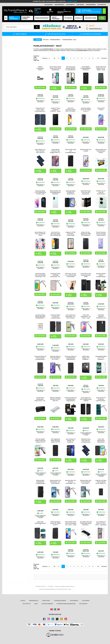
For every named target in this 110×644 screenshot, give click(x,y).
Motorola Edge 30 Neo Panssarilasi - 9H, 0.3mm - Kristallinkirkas (55, 358)
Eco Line (102, 18)
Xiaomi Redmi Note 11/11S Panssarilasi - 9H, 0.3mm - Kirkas (71, 523)
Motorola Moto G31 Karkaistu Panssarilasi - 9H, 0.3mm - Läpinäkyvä (71, 482)
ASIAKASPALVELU (59, 5)
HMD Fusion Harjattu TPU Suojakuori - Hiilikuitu (86, 358)
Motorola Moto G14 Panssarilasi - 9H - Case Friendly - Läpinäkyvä (55, 482)
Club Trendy (80, 5)
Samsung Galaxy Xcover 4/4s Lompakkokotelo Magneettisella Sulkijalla (55, 316)
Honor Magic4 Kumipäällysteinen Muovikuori (86, 68)
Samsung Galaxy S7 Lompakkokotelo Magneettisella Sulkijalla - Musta (71, 358)
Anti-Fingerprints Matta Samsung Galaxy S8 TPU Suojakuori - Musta (55, 441)
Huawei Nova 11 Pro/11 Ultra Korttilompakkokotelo (40, 110)
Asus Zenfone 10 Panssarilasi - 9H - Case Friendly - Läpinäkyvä (71, 316)
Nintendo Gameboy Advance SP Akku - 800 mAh (55, 399)
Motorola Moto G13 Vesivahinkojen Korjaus (101, 151)
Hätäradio (68, 18)
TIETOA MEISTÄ (70, 5)
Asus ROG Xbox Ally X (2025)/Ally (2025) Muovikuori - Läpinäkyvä (86, 523)
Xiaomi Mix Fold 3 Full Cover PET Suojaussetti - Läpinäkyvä (86, 192)
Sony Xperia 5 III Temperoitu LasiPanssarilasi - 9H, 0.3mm (101, 399)
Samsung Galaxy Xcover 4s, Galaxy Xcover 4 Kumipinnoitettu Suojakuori (55, 523)
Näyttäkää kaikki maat (55, 614)
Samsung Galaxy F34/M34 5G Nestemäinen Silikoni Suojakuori (71, 192)
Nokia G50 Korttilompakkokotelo (40, 523)
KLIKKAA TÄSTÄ (72, 1)
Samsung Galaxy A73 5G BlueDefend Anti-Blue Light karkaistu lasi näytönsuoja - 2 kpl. (40, 192)
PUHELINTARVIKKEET (42, 18)
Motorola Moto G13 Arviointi (86, 150)
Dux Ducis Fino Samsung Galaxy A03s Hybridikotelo (55, 234)
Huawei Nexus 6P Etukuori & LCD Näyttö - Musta (101, 68)
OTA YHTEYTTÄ (102, 5)
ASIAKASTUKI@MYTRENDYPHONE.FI (65, 587)
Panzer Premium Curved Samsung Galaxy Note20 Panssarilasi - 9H (101, 234)
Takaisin (38, 40)
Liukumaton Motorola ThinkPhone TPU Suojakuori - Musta (101, 316)
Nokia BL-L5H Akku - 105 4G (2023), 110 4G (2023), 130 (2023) (101, 482)
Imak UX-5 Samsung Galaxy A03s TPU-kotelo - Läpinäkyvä (71, 110)
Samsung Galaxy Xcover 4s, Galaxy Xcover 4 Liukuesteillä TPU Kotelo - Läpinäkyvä (86, 110)
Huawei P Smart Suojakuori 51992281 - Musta (55, 110)
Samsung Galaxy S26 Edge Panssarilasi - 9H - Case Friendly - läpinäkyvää (55, 275)
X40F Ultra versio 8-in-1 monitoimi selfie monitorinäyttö (71, 275)
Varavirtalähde (91, 18)
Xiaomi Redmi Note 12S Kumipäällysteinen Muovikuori (71, 151)
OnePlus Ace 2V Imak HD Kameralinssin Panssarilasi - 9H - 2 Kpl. (101, 192)
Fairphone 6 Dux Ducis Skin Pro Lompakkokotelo (86, 441)
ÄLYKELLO (78, 18)
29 (98, 58)
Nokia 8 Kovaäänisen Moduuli (40, 68)
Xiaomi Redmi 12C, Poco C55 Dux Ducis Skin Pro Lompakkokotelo (40, 151)
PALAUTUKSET (49, 5)
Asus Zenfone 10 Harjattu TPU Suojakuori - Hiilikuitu (71, 441)
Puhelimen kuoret (26, 18)
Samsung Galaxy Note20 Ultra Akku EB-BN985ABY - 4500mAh (40, 316)
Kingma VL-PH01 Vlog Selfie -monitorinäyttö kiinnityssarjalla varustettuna (71, 234)
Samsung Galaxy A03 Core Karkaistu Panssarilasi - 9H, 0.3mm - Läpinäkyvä (40, 275)
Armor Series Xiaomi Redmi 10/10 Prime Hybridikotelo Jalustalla (55, 68)
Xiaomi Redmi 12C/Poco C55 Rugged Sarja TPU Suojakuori (55, 151)
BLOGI (36, 604)
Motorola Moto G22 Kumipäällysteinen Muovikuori (55, 192)
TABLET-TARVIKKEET (56, 18)
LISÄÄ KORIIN (55, 88)
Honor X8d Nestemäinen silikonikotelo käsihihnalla (101, 441)
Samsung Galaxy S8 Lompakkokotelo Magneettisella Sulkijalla (71, 399)
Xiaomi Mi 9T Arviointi (101, 109)
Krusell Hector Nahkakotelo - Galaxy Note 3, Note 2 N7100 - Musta (40, 399)
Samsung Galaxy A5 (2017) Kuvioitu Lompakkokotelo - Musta (40, 358)
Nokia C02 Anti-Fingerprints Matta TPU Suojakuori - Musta (86, 234)
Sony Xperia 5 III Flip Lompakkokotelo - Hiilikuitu (86, 399)
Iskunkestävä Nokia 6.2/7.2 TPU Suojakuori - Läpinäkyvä (101, 358)
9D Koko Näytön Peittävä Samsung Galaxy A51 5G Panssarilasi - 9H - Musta (40, 441)
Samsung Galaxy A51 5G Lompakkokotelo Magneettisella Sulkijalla (101, 275)
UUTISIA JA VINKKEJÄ (47, 604)
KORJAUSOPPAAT (91, 5)
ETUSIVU (23, 601)
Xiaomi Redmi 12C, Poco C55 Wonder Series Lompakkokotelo (40, 234)
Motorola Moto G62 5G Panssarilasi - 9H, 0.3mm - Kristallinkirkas (86, 482)
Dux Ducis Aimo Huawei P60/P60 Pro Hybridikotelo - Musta (71, 68)
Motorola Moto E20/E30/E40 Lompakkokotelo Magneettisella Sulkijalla (40, 482)
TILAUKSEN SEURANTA (60, 601)
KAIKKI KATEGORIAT (14, 18)
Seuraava (104, 58)
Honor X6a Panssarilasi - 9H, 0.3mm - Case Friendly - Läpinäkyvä (86, 316)
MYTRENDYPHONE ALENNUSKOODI (66, 604)
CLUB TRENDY (86, 601)
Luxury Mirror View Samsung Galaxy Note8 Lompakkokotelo (86, 275)
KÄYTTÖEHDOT (83, 604)
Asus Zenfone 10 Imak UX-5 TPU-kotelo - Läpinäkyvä (101, 523)
